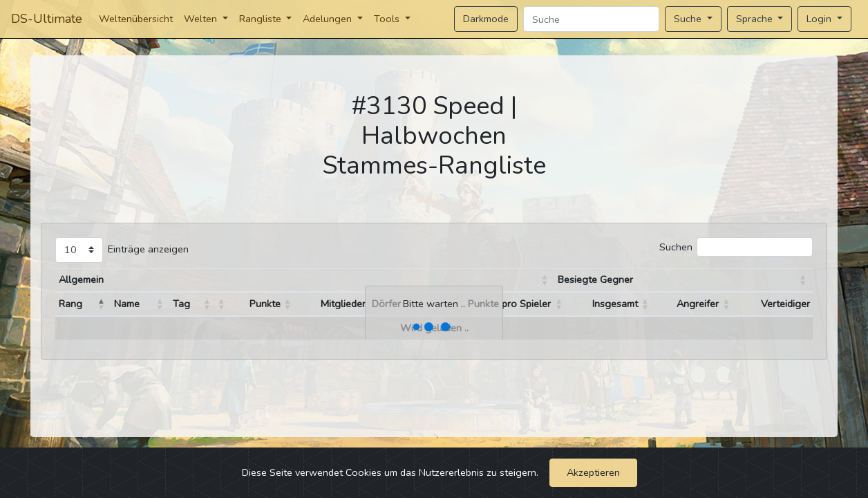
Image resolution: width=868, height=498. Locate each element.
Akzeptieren (593, 472)
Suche (689, 19)
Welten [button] (202, 19)
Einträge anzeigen (148, 249)
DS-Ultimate (47, 19)
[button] (545, 280)
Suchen (676, 247)
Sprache (756, 19)
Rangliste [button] (262, 19)
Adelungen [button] (329, 19)
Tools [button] (388, 19)
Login (820, 19)
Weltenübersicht (136, 19)
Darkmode (486, 19)
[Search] (591, 19)
